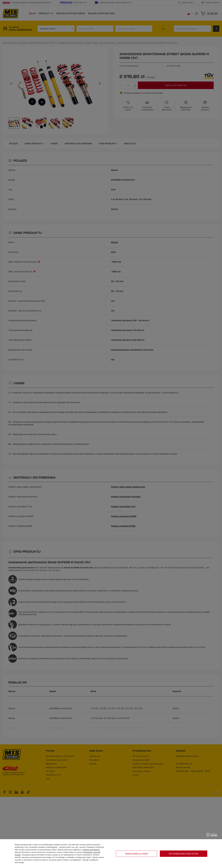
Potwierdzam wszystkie (183, 854)
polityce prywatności (91, 850)
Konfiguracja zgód (136, 854)
